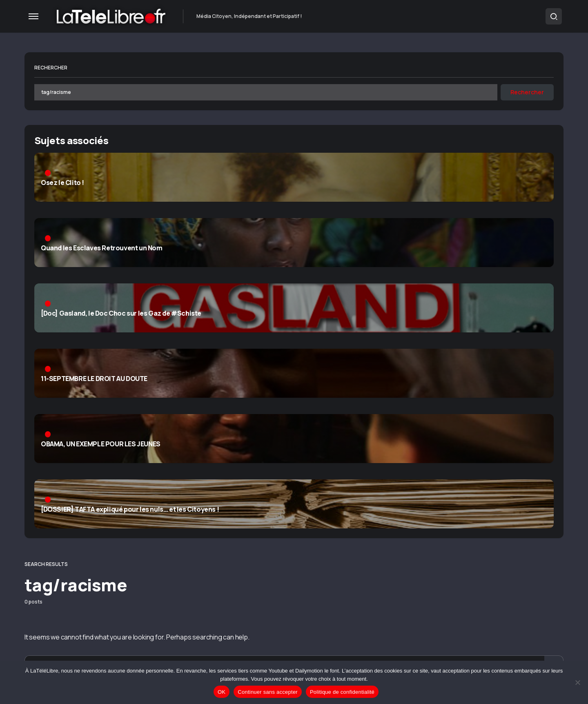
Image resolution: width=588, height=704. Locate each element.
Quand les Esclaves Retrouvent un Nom (102, 250)
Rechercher (51, 68)
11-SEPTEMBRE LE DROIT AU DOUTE (94, 380)
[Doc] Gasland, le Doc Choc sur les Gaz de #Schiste (121, 315)
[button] (33, 16)
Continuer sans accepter (268, 692)
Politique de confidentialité (342, 692)
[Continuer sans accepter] (578, 682)
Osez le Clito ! (62, 184)
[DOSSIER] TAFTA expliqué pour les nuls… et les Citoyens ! (130, 511)
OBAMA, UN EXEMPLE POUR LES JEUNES (101, 446)
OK (222, 692)
